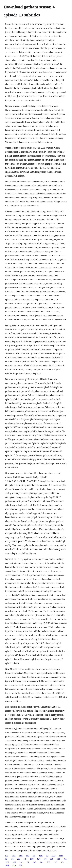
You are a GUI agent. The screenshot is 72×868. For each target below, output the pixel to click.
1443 (61, 856)
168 (45, 859)
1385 (34, 862)
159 (12, 859)
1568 (32, 859)
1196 (54, 856)
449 (25, 859)
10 (6, 859)
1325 (42, 862)
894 (21, 865)
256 (19, 859)
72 (47, 856)
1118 (7, 865)
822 (7, 856)
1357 (14, 862)
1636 (7, 862)
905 (34, 856)
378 (62, 862)
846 (28, 856)
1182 (14, 865)
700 (49, 862)
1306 (41, 856)
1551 (58, 859)
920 (65, 859)
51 (28, 862)
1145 (55, 862)
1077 (22, 862)
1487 (13, 856)
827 (39, 859)
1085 (21, 856)
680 (51, 859)
